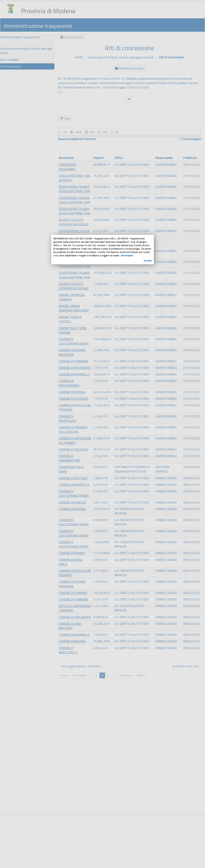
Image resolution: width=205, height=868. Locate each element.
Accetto (148, 261)
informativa (127, 255)
